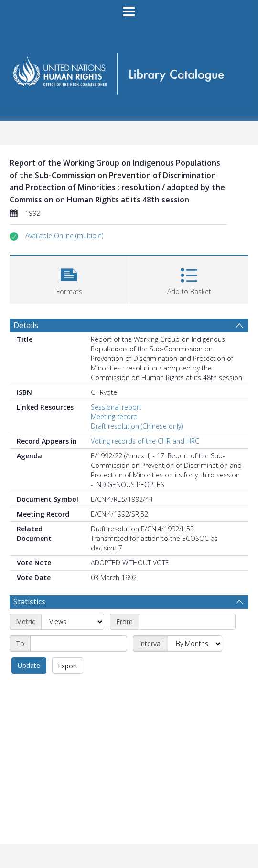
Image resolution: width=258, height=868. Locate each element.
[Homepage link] (129, 71)
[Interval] (195, 644)
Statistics (29, 602)
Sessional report (116, 407)
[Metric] (73, 622)
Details (26, 325)
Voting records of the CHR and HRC (145, 441)
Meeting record (114, 417)
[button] (64, 236)
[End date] (79, 644)
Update (29, 665)
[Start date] (187, 622)
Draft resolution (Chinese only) (137, 426)
